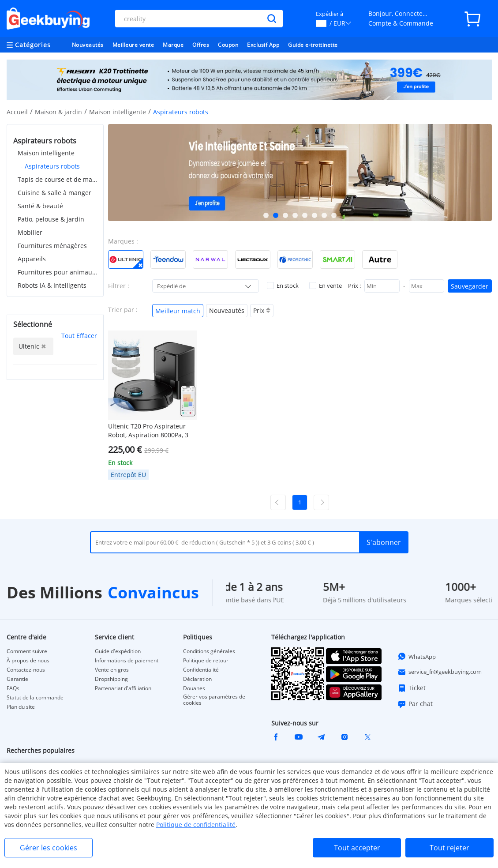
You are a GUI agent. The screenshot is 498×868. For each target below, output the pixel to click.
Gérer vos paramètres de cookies (214, 700)
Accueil (17, 112)
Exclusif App (263, 45)
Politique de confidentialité (196, 825)
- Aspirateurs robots (50, 166)
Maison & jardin (58, 112)
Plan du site (21, 707)
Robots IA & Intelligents (52, 285)
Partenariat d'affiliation (123, 688)
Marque (173, 45)
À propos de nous (28, 661)
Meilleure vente (133, 45)
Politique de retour (206, 661)
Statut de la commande (35, 698)
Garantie (17, 679)
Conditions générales (209, 651)
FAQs (13, 688)
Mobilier (30, 232)
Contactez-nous (26, 670)
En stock (283, 286)
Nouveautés (88, 45)
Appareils (32, 259)
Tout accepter (357, 848)
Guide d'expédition (118, 651)
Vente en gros (112, 670)
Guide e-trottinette (313, 45)
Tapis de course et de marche (57, 179)
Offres (201, 45)
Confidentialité (201, 670)
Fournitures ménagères (52, 246)
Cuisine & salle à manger (54, 193)
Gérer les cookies (49, 848)
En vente (326, 286)
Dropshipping (111, 679)
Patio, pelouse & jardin (51, 219)
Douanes (194, 688)
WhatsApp (417, 656)
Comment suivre (27, 651)
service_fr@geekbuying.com (440, 672)
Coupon (228, 45)
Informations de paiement (127, 661)
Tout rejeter (449, 848)
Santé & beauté (40, 206)
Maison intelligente (118, 112)
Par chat (415, 704)
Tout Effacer (79, 336)
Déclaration (197, 679)
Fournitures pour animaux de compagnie (57, 272)
